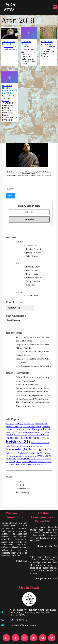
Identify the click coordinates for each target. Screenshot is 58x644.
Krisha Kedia (47, 44)
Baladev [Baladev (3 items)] (29, 424)
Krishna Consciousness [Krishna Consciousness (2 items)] (40, 443)
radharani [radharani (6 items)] (25, 459)
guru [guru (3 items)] (9, 435)
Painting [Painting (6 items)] (37, 453)
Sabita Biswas (9, 47)
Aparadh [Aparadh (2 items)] (10, 424)
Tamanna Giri (32, 296)
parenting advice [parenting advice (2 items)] (23, 456)
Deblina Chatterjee (34, 249)
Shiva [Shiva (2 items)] (12, 462)
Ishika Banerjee (33, 271)
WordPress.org (23, 492)
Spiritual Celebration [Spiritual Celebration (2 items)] (30, 462)
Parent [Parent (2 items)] (12, 456)
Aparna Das (32, 246)
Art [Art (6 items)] (19, 424)
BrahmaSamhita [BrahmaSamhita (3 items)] (14, 427)
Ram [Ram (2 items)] (37, 459)
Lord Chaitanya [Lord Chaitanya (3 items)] (14, 446)
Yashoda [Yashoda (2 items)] (36, 464)
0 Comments (51, 47)
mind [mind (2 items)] (39, 446)
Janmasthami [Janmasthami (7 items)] (34, 438)
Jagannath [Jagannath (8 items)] (14, 438)
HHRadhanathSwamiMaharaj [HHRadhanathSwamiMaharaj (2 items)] (39, 435)
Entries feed (22, 485)
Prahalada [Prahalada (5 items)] (45, 456)
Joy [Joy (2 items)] (47, 438)
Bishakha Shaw (33, 267)
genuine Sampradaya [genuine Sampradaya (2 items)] (36, 432)
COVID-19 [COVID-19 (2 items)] (23, 432)
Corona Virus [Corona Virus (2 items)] (11, 432)
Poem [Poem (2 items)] (33, 456)
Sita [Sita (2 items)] (19, 462)
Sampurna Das (33, 281)
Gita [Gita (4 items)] (49, 432)
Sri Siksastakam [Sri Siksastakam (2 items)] (15, 464)
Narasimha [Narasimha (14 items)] (17, 449)
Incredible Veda (32, 385)
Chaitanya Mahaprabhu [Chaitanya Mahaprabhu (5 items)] (35, 429)
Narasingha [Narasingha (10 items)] (40, 449)
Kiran (19, 385)
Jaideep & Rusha (34, 253)
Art (17, 263)
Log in (19, 481)
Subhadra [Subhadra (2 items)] (27, 464)
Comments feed (23, 489)
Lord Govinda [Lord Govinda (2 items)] (29, 446)
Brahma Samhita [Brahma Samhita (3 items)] (32, 427)
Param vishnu (22, 388)
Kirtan (19, 292)
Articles (19, 242)
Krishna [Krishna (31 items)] (18, 442)
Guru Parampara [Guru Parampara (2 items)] (20, 435)
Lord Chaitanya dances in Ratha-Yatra (33, 366)
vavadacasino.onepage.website (29, 395)
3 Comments (12, 49)
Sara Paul (31, 285)
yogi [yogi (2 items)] (44, 464)
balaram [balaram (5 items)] (41, 424)
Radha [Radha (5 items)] (11, 459)
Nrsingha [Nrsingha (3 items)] (23, 453)
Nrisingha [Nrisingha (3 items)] (11, 453)
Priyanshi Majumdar (35, 278)
